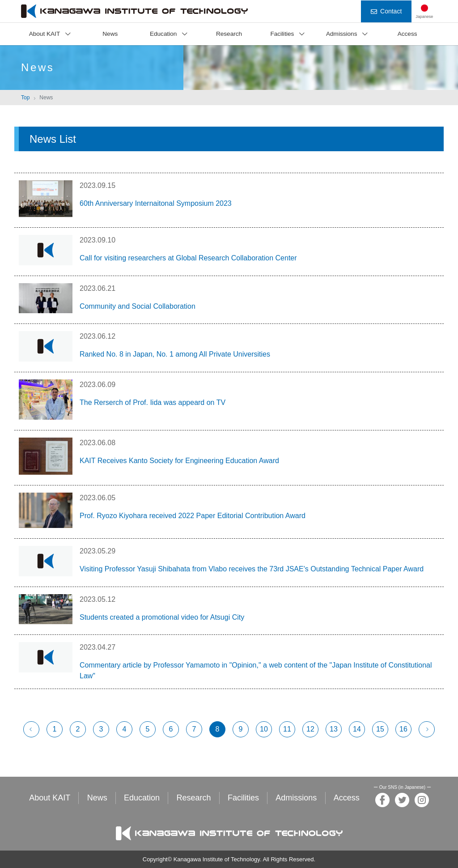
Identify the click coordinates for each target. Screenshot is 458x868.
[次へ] (427, 729)
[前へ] (31, 729)
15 (380, 729)
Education (142, 798)
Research (229, 34)
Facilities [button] (282, 34)
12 (310, 729)
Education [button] (163, 34)
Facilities (243, 798)
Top (25, 98)
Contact (386, 11)
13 (334, 729)
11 (287, 729)
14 (357, 729)
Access (407, 34)
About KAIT (50, 798)
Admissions (296, 798)
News (110, 34)
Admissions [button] (342, 34)
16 (403, 729)
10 (264, 729)
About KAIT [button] (45, 34)
